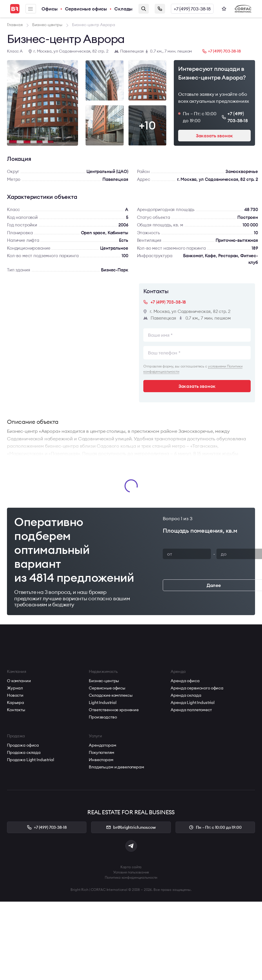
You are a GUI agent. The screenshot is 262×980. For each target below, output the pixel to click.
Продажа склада (24, 752)
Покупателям (101, 752)
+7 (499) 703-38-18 (192, 9)
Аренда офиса (185, 681)
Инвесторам (101, 760)
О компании (19, 681)
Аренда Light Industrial (193, 702)
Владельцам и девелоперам (116, 767)
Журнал (15, 688)
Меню (30, 9)
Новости (15, 695)
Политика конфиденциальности (131, 877)
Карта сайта (131, 867)
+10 (147, 125)
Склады (123, 9)
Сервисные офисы (86, 9)
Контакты (16, 710)
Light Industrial (103, 702)
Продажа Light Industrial (30, 760)
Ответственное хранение (114, 710)
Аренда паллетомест (191, 710)
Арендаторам (102, 745)
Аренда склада (186, 695)
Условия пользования (131, 872)
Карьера (16, 702)
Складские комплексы (111, 695)
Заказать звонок (160, 9)
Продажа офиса (23, 745)
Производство (103, 717)
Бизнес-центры (104, 681)
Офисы (49, 9)
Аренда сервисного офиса (197, 688)
